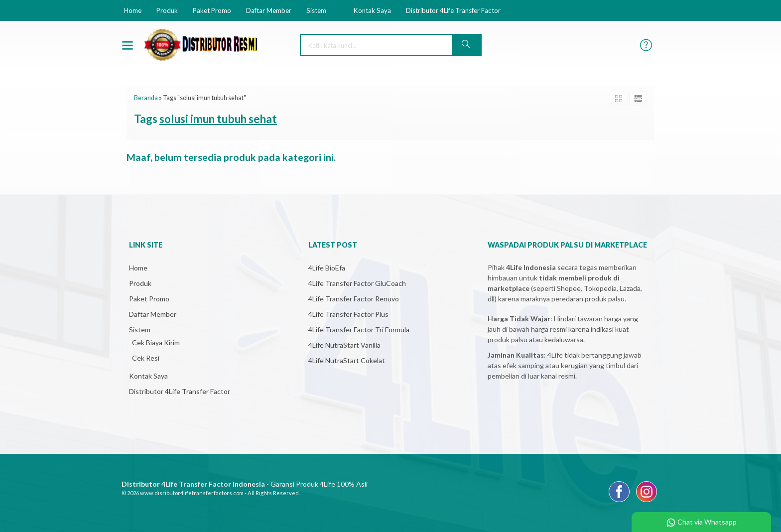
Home (133, 10)
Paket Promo (212, 10)
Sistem (316, 10)
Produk (167, 10)
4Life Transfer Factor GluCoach (357, 283)
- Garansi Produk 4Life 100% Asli (245, 484)
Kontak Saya (372, 10)
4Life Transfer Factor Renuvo (354, 299)
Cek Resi (146, 358)
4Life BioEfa (327, 268)
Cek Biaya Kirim (156, 342)
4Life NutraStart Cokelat (347, 360)
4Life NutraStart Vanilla (344, 345)
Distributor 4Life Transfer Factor (453, 10)
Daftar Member (269, 10)
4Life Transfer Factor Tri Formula (359, 330)
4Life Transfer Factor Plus (348, 314)
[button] (466, 45)
